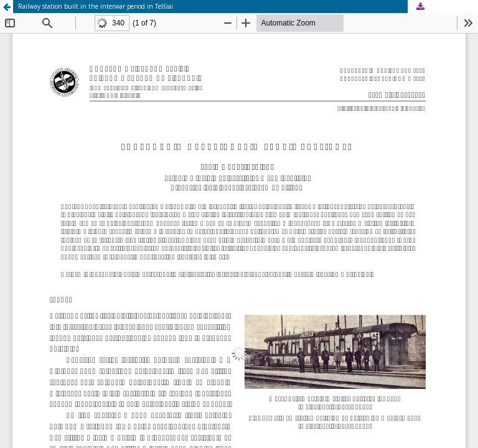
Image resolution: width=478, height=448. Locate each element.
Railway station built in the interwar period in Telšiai (96, 6)
